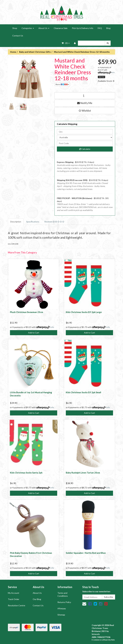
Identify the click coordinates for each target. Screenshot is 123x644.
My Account (14, 593)
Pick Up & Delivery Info (83, 28)
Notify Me (85, 103)
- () (66, 43)
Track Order (14, 599)
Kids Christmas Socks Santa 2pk (26, 473)
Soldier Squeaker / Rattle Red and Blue (86, 553)
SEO (104, 631)
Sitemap (61, 615)
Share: (62, 84)
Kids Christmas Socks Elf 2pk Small (83, 392)
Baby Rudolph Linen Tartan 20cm (83, 473)
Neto (113, 640)
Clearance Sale (61, 28)
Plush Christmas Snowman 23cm (27, 312)
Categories (28, 28)
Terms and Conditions (63, 594)
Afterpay (62, 608)
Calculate (85, 149)
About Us (44, 28)
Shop (15, 28)
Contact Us (18, 36)
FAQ (100, 28)
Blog (108, 28)
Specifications (33, 222)
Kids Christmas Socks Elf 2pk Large (84, 312)
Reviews (54, 222)
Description (16, 222)
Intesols (96, 634)
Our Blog (37, 599)
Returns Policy (64, 602)
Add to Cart (34, 333)
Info (113, 72)
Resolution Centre (17, 605)
